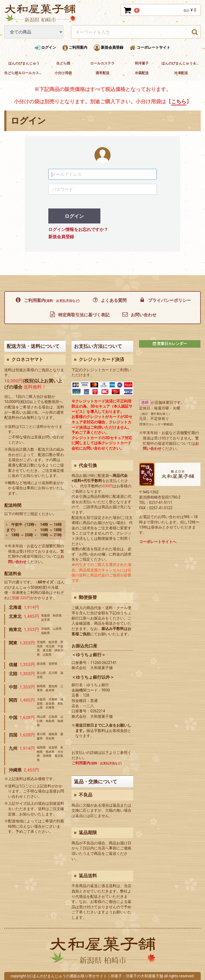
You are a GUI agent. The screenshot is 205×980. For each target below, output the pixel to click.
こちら (179, 102)
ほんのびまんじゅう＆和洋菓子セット (181, 63)
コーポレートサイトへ (158, 541)
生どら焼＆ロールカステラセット (24, 73)
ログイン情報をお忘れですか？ (78, 229)
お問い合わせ (139, 314)
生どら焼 (63, 63)
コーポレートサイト (150, 48)
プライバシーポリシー (164, 300)
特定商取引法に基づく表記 (79, 314)
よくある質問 (109, 300)
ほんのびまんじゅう (24, 63)
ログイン (45, 48)
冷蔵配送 (142, 73)
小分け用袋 (63, 73)
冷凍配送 (181, 73)
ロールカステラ (102, 63)
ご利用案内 (75, 48)
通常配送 (102, 73)
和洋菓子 (142, 63)
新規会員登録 (109, 48)
